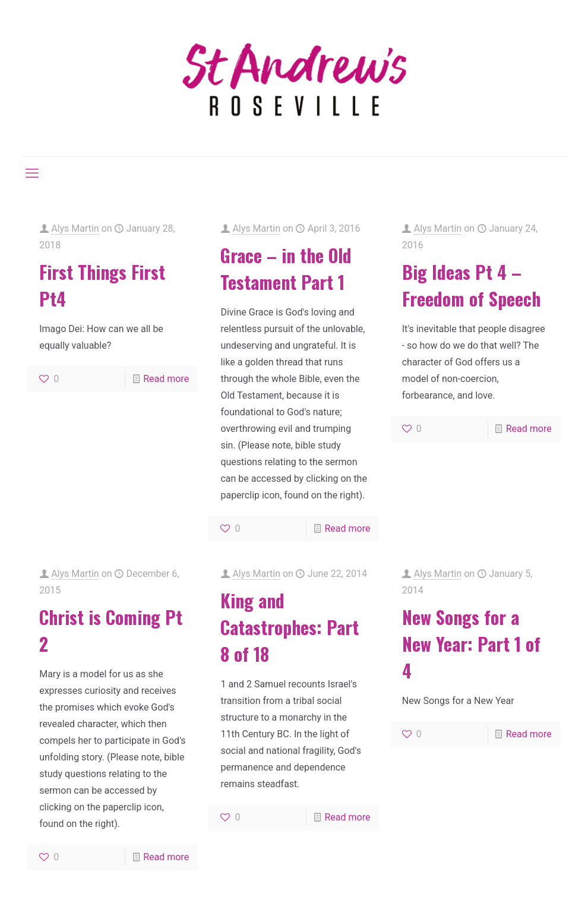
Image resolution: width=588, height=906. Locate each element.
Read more (166, 379)
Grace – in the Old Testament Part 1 (286, 269)
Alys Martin (75, 228)
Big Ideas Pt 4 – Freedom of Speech (471, 285)
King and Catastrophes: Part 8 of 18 (290, 627)
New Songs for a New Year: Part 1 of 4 (471, 644)
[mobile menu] (32, 173)
